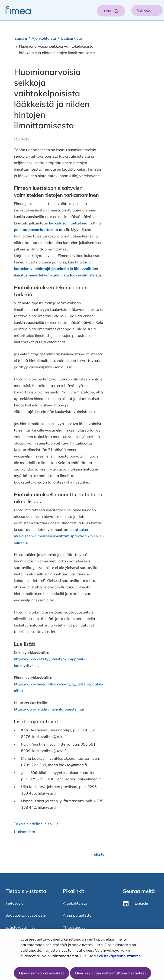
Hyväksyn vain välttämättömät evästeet (111, 973)
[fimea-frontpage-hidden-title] (15, 10)
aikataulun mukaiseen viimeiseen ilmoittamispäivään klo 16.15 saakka (59, 536)
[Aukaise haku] (111, 11)
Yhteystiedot (74, 927)
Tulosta (98, 854)
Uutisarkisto (71, 38)
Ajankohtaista (44, 38)
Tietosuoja (15, 903)
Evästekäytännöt (20, 927)
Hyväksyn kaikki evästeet (42, 973)
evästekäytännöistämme (119, 956)
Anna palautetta (77, 915)
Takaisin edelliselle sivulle (36, 824)
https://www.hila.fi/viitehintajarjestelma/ (49, 709)
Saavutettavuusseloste (26, 915)
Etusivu (21, 38)
